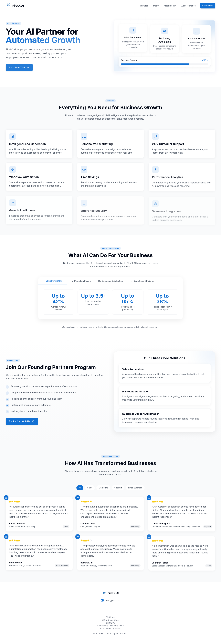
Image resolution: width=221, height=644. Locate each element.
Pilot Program (170, 6)
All (80, 488)
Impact (156, 6)
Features (144, 6)
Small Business (135, 488)
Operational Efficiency (142, 281)
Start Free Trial (19, 67)
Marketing (103, 488)
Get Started (208, 6)
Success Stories (188, 6)
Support (118, 488)
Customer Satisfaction (110, 281)
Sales (90, 488)
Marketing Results (81, 281)
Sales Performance (53, 281)
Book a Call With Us (18, 421)
